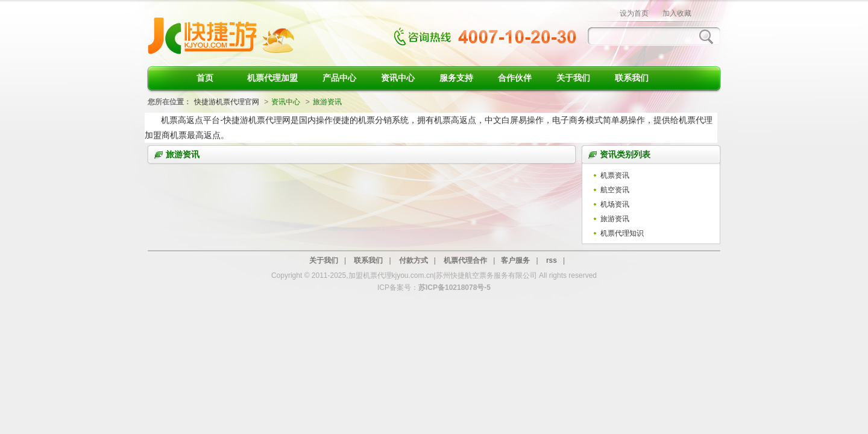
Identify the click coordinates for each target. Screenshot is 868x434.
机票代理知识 (622, 233)
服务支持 (456, 78)
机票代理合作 (465, 260)
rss (552, 260)
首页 (205, 78)
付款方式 (414, 260)
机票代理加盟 (272, 78)
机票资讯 (615, 175)
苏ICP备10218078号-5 (454, 288)
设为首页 (634, 13)
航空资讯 (615, 190)
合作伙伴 (515, 78)
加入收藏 (677, 13)
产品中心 (339, 78)
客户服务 (515, 260)
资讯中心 (398, 78)
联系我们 (632, 78)
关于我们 (573, 78)
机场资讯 (615, 204)
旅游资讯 (615, 219)
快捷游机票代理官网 (227, 102)
